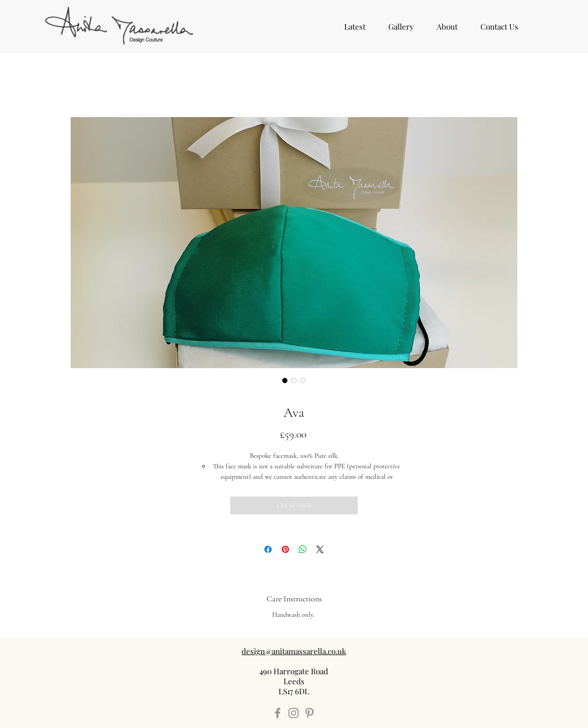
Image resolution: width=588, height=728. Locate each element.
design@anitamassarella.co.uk (294, 651)
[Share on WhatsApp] (303, 549)
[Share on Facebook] (268, 549)
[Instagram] (294, 713)
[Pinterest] (309, 713)
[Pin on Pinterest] (285, 549)
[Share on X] (320, 549)
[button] (401, 26)
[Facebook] (278, 713)
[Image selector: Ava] (285, 380)
